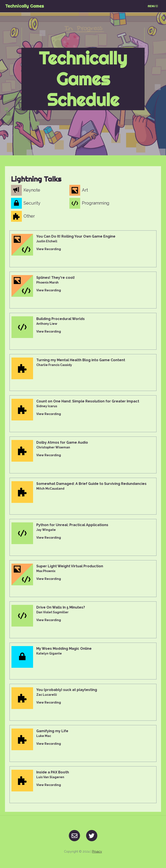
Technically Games (25, 6)
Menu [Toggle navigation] (153, 6)
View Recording (49, 249)
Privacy (97, 852)
